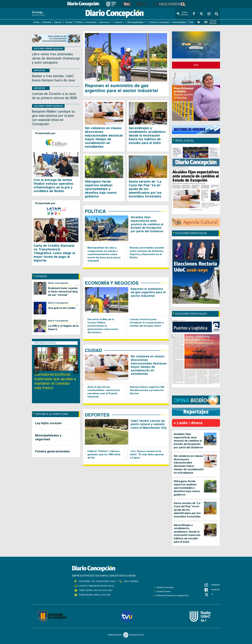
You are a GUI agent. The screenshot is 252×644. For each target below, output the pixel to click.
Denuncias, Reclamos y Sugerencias (172, 596)
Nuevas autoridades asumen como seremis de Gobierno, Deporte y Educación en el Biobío (147, 253)
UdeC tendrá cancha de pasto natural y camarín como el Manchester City (149, 424)
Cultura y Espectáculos (48, 49)
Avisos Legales (182, 14)
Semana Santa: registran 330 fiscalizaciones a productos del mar (147, 390)
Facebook (212, 590)
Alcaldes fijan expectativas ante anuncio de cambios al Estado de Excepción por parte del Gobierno (147, 224)
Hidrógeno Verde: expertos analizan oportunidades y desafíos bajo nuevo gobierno (101, 189)
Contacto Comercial (165, 587)
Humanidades (179, 22)
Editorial (47, 22)
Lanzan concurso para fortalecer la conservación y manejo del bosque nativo (147, 323)
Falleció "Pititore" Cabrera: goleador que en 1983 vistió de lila (104, 454)
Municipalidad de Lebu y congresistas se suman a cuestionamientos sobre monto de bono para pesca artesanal (104, 254)
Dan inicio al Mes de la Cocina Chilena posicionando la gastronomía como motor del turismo (103, 326)
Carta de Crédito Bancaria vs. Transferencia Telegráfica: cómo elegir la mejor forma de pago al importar (54, 253)
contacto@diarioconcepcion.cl (97, 586)
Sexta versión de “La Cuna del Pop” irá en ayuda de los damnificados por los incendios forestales (145, 189)
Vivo (196, 65)
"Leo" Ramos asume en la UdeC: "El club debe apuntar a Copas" (147, 454)
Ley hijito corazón (48, 423)
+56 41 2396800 (131, 581)
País (191, 22)
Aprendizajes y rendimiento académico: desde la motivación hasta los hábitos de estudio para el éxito (147, 135)
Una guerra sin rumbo (62, 308)
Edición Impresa (211, 22)
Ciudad (69, 22)
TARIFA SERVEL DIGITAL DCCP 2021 (96, 590)
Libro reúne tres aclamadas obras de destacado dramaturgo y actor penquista (56, 58)
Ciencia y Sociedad (159, 22)
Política (79, 22)
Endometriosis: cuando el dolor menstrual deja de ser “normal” (63, 292)
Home (36, 22)
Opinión (58, 22)
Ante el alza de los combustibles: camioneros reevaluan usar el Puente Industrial (104, 392)
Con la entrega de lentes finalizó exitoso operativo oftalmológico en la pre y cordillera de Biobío (54, 185)
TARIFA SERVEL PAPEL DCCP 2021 (95, 595)
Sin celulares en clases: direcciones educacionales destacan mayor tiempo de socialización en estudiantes (104, 137)
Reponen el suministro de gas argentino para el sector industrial (122, 88)
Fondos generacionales (52, 451)
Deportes (104, 22)
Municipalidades (136, 22)
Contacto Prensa (163, 592)
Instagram (212, 585)
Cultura (118, 22)
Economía (91, 22)
